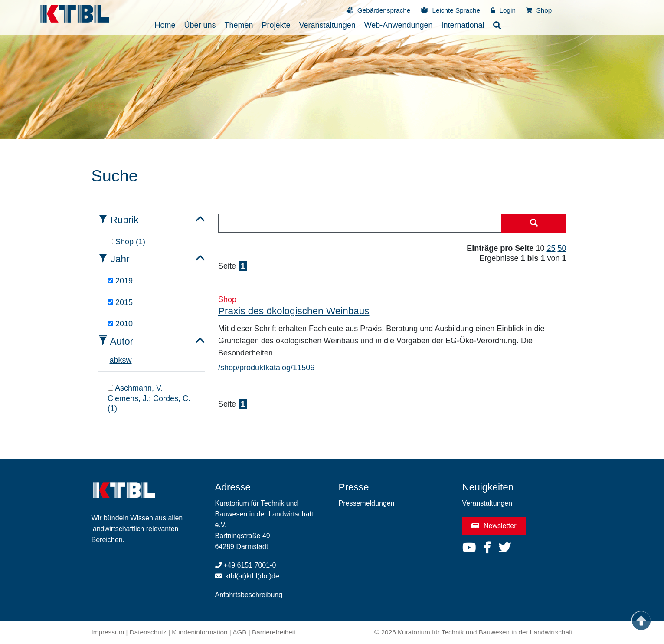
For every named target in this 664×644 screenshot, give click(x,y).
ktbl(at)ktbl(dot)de (252, 576)
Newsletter (494, 526)
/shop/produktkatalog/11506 (266, 368)
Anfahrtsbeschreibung (249, 595)
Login (504, 10)
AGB (239, 632)
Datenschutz (148, 632)
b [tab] (116, 360)
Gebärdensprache (385, 10)
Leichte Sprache (457, 10)
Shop (540, 10)
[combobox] (360, 223)
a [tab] (112, 360)
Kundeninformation (200, 632)
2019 (120, 281)
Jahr (120, 259)
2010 (120, 324)
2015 (120, 302)
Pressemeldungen (367, 503)
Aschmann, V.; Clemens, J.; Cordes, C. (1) (149, 398)
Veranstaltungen (487, 503)
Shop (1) (126, 242)
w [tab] (129, 360)
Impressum (108, 632)
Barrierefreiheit (274, 632)
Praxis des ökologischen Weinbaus (294, 311)
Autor (122, 341)
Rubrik (125, 220)
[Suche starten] (534, 223)
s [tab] (124, 360)
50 (562, 248)
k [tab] (120, 360)
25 (551, 248)
